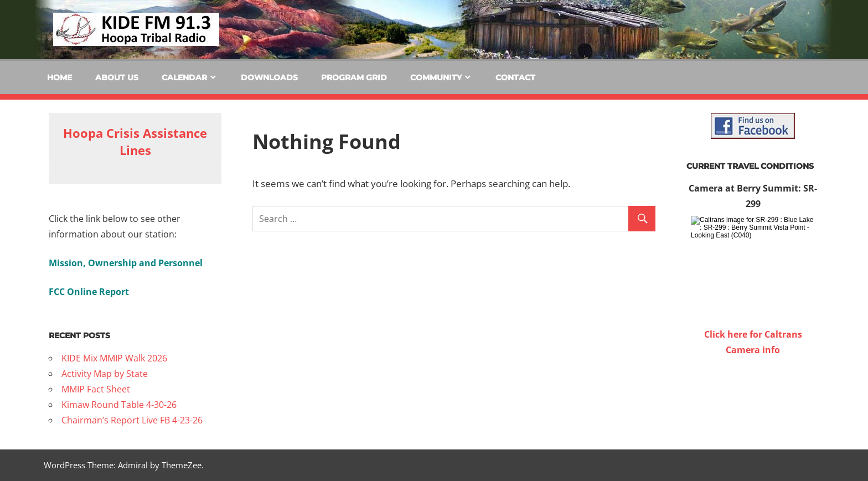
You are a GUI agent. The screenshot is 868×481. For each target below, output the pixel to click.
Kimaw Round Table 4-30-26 (119, 405)
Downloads (269, 77)
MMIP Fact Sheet (96, 389)
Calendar (184, 77)
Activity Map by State (105, 374)
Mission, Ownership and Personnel (126, 263)
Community (436, 77)
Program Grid (354, 77)
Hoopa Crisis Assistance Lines (135, 141)
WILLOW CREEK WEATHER (753, 399)
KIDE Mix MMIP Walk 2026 (114, 358)
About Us (117, 77)
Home (60, 77)
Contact (515, 77)
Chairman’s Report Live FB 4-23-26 (132, 420)
